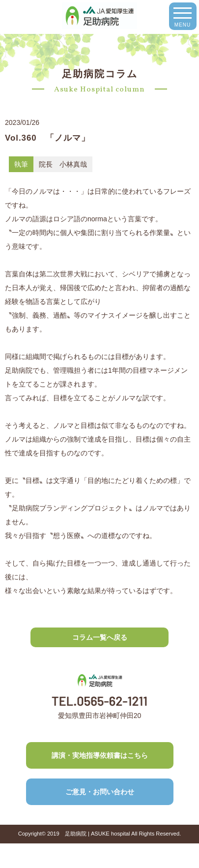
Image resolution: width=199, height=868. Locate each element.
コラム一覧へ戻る (100, 637)
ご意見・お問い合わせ (100, 792)
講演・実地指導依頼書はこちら (100, 755)
